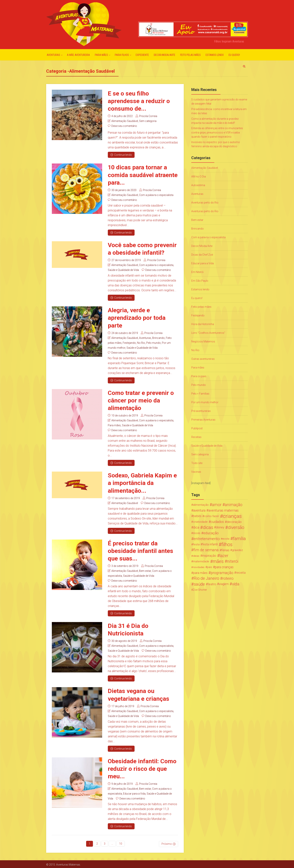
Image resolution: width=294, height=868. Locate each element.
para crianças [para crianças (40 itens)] (224, 567)
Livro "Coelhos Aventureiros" (208, 333)
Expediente (142, 55)
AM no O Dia (199, 177)
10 (121, 843)
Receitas (196, 437)
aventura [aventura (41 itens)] (199, 510)
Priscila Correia (148, 116)
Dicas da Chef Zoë (202, 255)
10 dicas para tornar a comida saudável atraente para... (143, 175)
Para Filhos (122, 55)
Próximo (167, 843)
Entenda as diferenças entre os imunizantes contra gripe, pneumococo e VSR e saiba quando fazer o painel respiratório (217, 132)
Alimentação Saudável (125, 121)
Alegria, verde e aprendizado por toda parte (137, 318)
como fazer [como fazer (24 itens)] (212, 516)
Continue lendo (121, 155)
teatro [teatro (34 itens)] (212, 584)
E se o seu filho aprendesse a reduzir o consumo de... (139, 101)
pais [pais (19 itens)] (209, 567)
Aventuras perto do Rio (205, 203)
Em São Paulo (200, 281)
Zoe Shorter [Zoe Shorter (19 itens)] (200, 590)
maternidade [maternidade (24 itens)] (201, 561)
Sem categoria (148, 121)
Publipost (197, 428)
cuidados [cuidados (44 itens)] (217, 522)
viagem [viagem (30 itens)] (224, 584)
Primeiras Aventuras (203, 420)
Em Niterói (197, 272)
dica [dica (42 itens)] (196, 527)
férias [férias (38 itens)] (225, 550)
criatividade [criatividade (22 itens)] (200, 522)
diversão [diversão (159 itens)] (236, 527)
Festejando (129, 342)
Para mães (101, 55)
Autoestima (198, 185)
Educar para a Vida (134, 793)
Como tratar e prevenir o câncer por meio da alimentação (141, 400)
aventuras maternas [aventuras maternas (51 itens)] (224, 510)
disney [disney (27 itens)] (220, 527)
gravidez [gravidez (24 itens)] (237, 550)
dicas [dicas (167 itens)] (208, 527)
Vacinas (196, 472)
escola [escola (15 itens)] (226, 539)
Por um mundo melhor (205, 402)
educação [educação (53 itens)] (211, 533)
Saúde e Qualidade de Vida (123, 270)
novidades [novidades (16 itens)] (199, 567)
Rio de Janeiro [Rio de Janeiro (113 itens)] (206, 578)
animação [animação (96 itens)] (234, 505)
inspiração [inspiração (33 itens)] (209, 556)
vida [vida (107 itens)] (236, 584)
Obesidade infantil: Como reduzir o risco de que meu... (142, 768)
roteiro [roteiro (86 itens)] (228, 578)
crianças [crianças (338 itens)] (232, 516)
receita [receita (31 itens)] (241, 573)
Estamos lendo (215, 55)
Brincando (158, 338)
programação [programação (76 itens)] (222, 573)
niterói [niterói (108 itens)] (233, 561)
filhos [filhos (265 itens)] (227, 544)
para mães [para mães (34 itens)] (200, 573)
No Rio (141, 342)
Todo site (197, 463)
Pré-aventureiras (201, 411)
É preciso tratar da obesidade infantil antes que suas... (140, 550)
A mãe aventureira (78, 55)
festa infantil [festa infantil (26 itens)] (210, 544)
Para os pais (199, 376)
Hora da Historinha (203, 324)
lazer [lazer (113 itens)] (224, 556)
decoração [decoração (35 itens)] (234, 522)
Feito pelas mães (190, 55)
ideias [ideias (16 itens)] (196, 556)
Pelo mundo (154, 342)
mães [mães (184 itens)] (218, 561)
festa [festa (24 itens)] (196, 544)
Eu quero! (234, 55)
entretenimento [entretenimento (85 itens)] (207, 539)
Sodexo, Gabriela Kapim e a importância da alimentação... (142, 483)
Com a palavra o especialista (156, 195)
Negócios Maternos (203, 341)
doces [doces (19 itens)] (197, 533)
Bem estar (145, 570)
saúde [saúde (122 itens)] (199, 584)
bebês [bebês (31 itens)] (197, 516)
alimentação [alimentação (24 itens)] (201, 505)
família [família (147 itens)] (239, 539)
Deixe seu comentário (124, 126)
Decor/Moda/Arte (165, 55)
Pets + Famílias (200, 394)
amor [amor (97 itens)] (217, 505)
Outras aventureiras (203, 359)
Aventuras (53, 55)
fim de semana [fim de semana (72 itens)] (206, 550)
